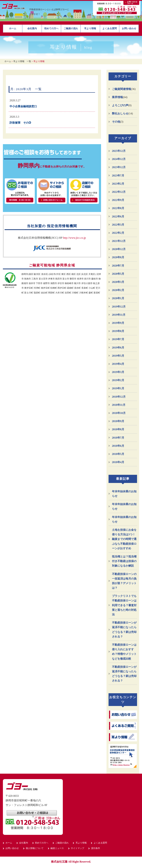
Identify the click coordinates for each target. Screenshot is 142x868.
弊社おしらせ (120, 113)
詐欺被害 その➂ (20, 123)
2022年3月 (118, 225)
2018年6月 (118, 446)
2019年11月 (119, 315)
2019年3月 (118, 372)
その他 (116, 122)
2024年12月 (119, 159)
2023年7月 (118, 176)
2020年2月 (118, 290)
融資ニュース (57, 848)
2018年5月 (118, 454)
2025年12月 (119, 151)
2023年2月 (118, 184)
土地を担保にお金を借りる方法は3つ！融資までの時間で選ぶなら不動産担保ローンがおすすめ (124, 539)
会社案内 (32, 28)
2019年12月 (119, 307)
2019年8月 (118, 331)
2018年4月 (118, 462)
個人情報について (35, 848)
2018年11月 (119, 405)
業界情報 (117, 97)
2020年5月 (118, 274)
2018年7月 (118, 438)
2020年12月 (119, 249)
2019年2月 (118, 380)
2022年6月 (118, 216)
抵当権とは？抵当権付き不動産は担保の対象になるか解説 (124, 561)
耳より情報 (90, 28)
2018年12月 (119, 397)
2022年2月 (118, 233)
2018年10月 (119, 413)
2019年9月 (118, 323)
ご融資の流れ (71, 28)
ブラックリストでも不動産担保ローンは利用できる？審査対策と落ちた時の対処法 (124, 605)
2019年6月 (118, 348)
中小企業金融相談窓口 (23, 106)
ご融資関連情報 (122, 89)
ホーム (13, 28)
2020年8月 (118, 257)
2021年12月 (119, 241)
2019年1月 (118, 388)
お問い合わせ (129, 28)
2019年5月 (118, 356)
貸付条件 (96, 848)
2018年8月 (118, 429)
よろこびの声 (120, 105)
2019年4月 (118, 364)
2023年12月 (119, 167)
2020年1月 (118, 298)
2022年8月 (118, 208)
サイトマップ (77, 848)
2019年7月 (118, 339)
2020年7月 (118, 266)
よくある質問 (110, 28)
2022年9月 (118, 200)
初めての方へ (51, 28)
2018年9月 (118, 421)
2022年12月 (119, 192)
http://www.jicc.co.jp (74, 238)
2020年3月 (118, 282)
